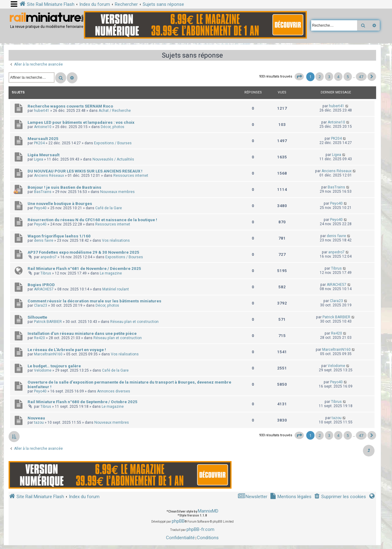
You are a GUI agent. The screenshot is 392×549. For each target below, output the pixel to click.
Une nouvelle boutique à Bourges (60, 204)
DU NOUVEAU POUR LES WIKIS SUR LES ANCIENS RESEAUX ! (85, 171)
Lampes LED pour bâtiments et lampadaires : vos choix (81, 122)
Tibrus (46, 273)
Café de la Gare (109, 208)
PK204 (39, 143)
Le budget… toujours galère (54, 366)
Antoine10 (43, 127)
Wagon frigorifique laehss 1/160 (59, 236)
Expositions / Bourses (113, 143)
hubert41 (42, 111)
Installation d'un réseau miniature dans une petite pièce (82, 333)
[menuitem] (340, 497)
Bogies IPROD (41, 285)
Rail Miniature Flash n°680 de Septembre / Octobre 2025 (83, 402)
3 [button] (329, 77)
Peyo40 (40, 208)
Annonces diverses (114, 391)
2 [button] (320, 77)
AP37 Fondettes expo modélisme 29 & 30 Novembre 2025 (83, 252)
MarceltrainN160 (48, 354)
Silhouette (37, 317)
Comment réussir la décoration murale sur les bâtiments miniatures (94, 301)
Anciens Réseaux (49, 176)
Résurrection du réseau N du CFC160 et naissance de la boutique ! (92, 220)
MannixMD (208, 511)
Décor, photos (113, 127)
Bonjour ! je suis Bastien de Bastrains (64, 187)
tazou (39, 422)
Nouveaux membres (117, 192)
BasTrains (43, 192)
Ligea (39, 159)
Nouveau (36, 418)
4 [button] (338, 77)
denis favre (44, 240)
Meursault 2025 (43, 139)
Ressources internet (131, 176)
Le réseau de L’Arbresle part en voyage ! (67, 350)
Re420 (40, 338)
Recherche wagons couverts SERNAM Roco (70, 106)
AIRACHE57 (44, 289)
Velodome (43, 370)
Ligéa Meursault (43, 155)
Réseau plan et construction (134, 322)
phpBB (178, 521)
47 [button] (361, 77)
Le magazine (111, 273)
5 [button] (348, 77)
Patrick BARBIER (48, 322)
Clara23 (41, 305)
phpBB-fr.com (200, 529)
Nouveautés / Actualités (113, 159)
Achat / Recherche (115, 111)
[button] (299, 77)
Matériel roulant (116, 289)
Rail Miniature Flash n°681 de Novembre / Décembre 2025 (84, 269)
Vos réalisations (116, 240)
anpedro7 (49, 257)
